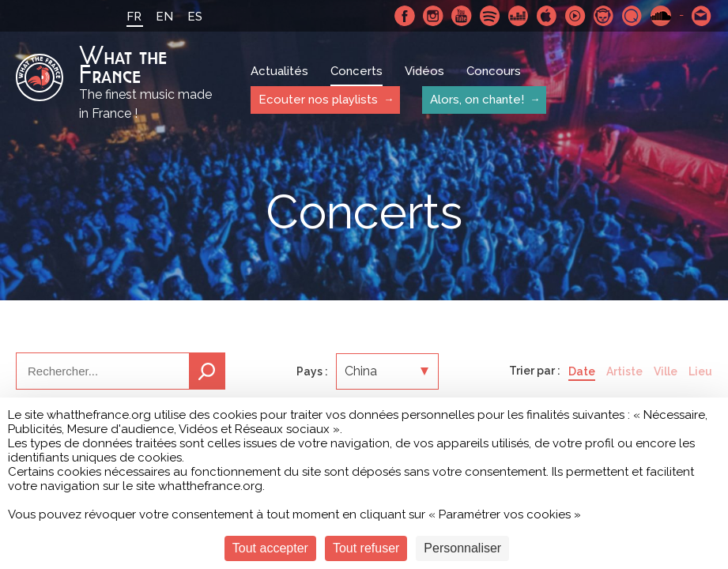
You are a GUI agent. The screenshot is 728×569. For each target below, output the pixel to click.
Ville (666, 371)
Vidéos (424, 71)
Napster (604, 16)
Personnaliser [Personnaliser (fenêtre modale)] (462, 548)
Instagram (433, 16)
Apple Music (547, 16)
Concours (494, 71)
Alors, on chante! (477, 100)
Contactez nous (702, 16)
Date (582, 371)
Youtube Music (575, 16)
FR (134, 17)
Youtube (462, 16)
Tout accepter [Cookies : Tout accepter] (270, 548)
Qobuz (632, 16)
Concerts (356, 71)
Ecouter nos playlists (318, 100)
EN (164, 17)
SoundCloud (661, 16)
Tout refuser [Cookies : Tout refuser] (366, 548)
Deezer (519, 16)
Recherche (207, 371)
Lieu (700, 371)
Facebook (405, 16)
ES (195, 17)
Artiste (624, 371)
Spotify (490, 16)
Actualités (279, 71)
